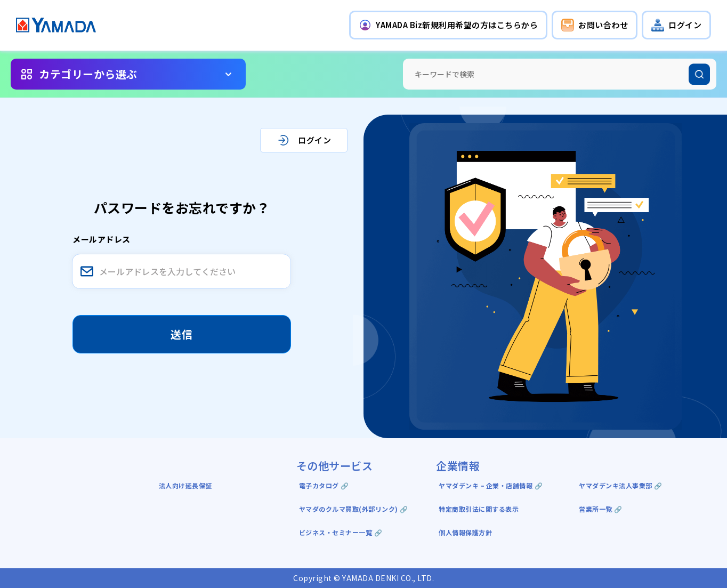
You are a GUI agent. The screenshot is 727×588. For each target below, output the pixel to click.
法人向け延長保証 (185, 485)
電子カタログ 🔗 (324, 485)
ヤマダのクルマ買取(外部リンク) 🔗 (354, 509)
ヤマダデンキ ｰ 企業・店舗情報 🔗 (491, 485)
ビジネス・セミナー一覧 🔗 (341, 532)
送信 (181, 334)
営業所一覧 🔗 (601, 509)
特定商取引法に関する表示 (479, 509)
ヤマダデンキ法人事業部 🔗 (621, 485)
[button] (448, 25)
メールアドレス (102, 239)
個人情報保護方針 (465, 532)
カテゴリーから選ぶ (88, 74)
